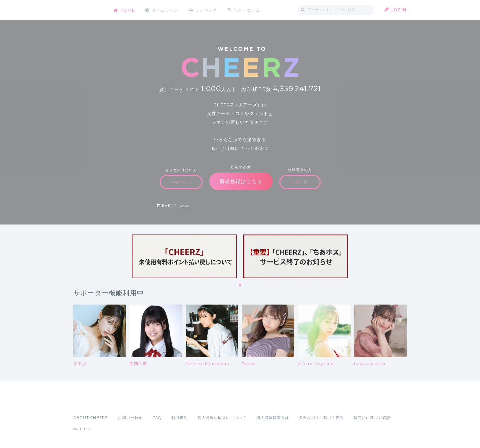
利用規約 (179, 418)
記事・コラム (247, 10)
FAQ (157, 418)
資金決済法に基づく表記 (321, 418)
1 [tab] (240, 285)
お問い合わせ (130, 418)
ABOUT (181, 182)
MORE (184, 206)
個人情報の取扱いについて (222, 418)
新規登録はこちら (241, 181)
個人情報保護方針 (273, 418)
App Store (89, 403)
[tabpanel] (184, 256)
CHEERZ (88, 10)
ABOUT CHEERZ (91, 418)
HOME (128, 10)
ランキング (207, 10)
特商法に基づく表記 (372, 418)
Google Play (124, 403)
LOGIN (398, 10)
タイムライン (165, 10)
